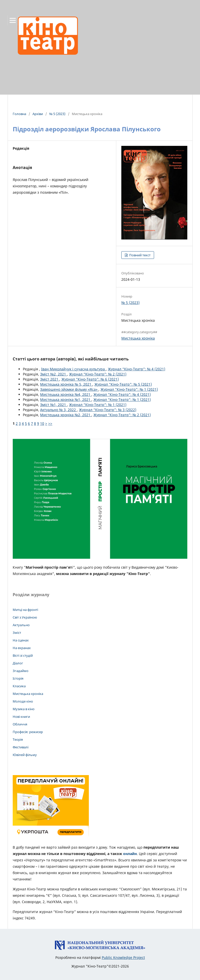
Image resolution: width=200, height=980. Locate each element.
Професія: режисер (28, 732)
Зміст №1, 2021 (54, 405)
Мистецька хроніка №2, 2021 (66, 415)
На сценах (21, 640)
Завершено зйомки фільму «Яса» (69, 389)
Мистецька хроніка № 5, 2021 (66, 384)
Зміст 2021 (50, 379)
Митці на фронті (25, 610)
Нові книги (21, 717)
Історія (18, 678)
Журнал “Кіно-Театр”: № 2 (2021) (98, 374)
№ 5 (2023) (57, 114)
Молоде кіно (23, 701)
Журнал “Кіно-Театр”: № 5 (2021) (123, 384)
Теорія (18, 739)
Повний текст (139, 255)
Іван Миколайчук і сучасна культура (73, 369)
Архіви (38, 114)
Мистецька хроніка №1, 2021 (66, 400)
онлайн (130, 854)
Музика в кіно (24, 709)
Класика (19, 686)
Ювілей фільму (25, 755)
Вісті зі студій (23, 655)
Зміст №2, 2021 (54, 374)
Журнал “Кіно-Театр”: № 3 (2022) (108, 410)
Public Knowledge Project (123, 957)
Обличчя (20, 724)
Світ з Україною (25, 617)
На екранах (22, 648)
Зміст (17, 633)
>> (50, 423)
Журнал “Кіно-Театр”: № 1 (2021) (129, 389)
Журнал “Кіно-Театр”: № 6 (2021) (90, 379)
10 (42, 423)
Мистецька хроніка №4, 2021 (66, 394)
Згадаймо (21, 671)
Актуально (21, 625)
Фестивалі (21, 747)
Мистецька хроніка (138, 338)
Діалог (18, 663)
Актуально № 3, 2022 (59, 410)
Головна (19, 114)
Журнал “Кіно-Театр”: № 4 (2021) (137, 369)
